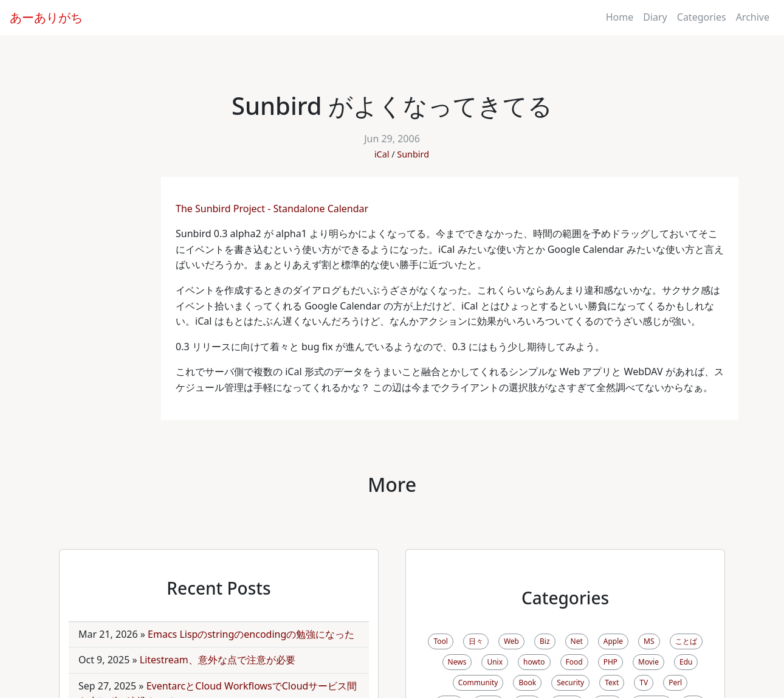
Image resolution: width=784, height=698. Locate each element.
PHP (610, 662)
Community (478, 682)
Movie (648, 662)
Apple (613, 641)
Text (612, 682)
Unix (495, 662)
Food (574, 662)
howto (534, 662)
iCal (382, 154)
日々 (476, 641)
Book (527, 682)
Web (511, 641)
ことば (686, 641)
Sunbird (413, 154)
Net (577, 641)
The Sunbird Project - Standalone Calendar (273, 209)
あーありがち (46, 17)
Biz (545, 641)
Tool (440, 641)
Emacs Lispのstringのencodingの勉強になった (251, 634)
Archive (753, 17)
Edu (686, 662)
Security (570, 682)
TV (644, 682)
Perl (675, 682)
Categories (702, 17)
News (457, 662)
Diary (655, 17)
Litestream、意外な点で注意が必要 (218, 660)
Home (620, 17)
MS (649, 641)
